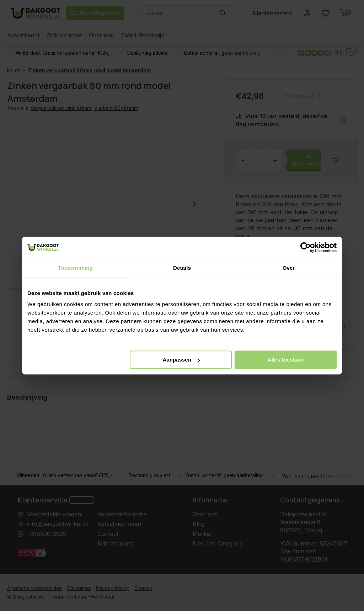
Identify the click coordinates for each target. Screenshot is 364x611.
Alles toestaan (286, 360)
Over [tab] (289, 268)
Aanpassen (181, 360)
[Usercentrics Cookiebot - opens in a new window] (306, 247)
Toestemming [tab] (75, 268)
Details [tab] (182, 268)
